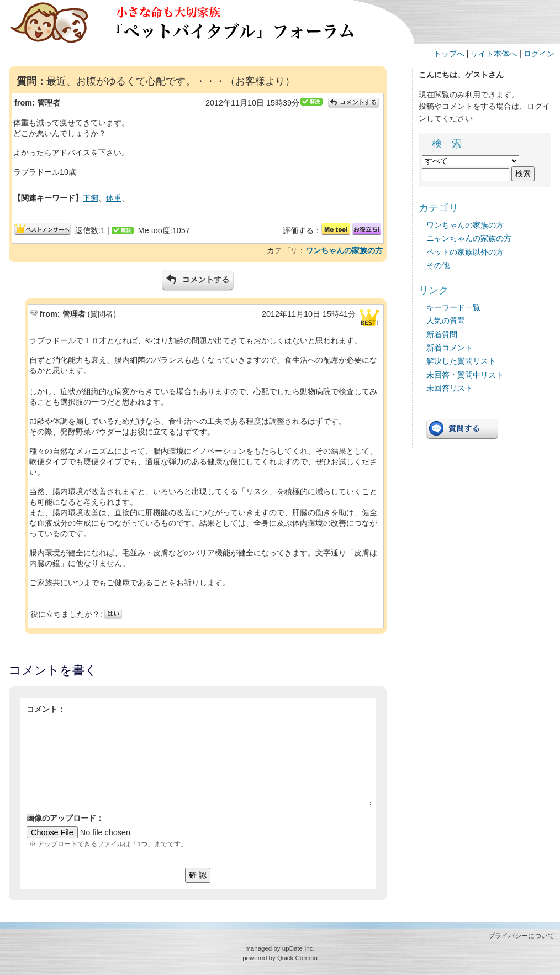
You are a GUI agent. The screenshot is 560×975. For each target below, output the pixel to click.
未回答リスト (450, 388)
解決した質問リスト (461, 361)
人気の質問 (446, 321)
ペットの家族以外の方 (465, 252)
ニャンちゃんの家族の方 (469, 238)
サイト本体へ (494, 54)
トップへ (449, 54)
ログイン (539, 54)
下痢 (91, 198)
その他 (438, 265)
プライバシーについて (521, 936)
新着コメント (450, 348)
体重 (114, 198)
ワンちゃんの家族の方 (344, 250)
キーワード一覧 (453, 307)
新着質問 (442, 334)
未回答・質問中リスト (465, 375)
